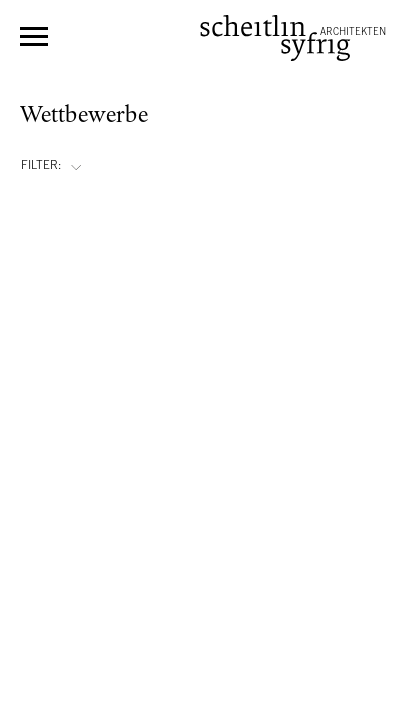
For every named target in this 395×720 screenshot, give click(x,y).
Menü (34, 36)
